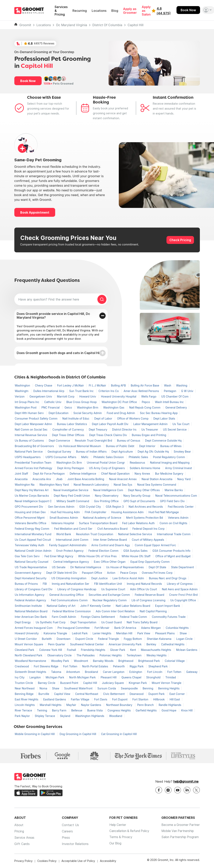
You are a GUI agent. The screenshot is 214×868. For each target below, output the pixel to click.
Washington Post (26, 407)
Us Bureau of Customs (30, 440)
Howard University (27, 633)
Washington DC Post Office (120, 402)
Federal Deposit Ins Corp (148, 529)
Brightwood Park (149, 661)
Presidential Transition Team (33, 463)
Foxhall (72, 650)
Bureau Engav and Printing (149, 435)
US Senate (59, 567)
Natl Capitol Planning (153, 611)
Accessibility (108, 861)
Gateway (192, 672)
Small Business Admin (64, 518)
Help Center (115, 825)
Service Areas (24, 838)
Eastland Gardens (55, 699)
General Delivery (176, 407)
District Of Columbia (107, 25)
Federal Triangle (109, 639)
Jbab (60, 479)
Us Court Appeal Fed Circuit (33, 540)
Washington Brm (88, 407)
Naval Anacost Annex (123, 479)
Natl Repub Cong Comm (145, 407)
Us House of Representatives (125, 567)
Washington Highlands (90, 716)
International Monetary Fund (33, 534)
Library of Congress (180, 584)
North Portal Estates (95, 666)
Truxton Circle (24, 683)
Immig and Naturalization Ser (71, 584)
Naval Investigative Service (71, 490)
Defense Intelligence (83, 474)
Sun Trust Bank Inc (82, 391)
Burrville (44, 694)
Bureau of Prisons (27, 584)
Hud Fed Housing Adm (66, 512)
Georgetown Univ (41, 396)
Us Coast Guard (112, 622)
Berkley (152, 644)
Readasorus (138, 463)
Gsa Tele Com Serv (28, 556)
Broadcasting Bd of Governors (35, 446)
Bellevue (77, 710)
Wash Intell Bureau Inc (169, 402)
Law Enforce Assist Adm (129, 578)
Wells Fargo (149, 396)
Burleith (47, 639)
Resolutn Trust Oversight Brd (94, 440)
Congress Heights (120, 710)
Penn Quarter (57, 644)
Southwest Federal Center (87, 644)
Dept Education (59, 413)
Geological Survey (60, 452)
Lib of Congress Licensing (149, 600)
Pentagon (171, 391)
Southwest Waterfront (79, 688)
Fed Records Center (181, 507)
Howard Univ (88, 396)
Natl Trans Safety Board (142, 622)
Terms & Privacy (118, 838)
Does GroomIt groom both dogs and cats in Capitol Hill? (60, 353)
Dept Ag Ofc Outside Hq (154, 452)
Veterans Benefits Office (31, 523)
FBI (45, 584)
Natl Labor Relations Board (134, 606)
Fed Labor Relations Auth (139, 523)
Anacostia (21, 479)
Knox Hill (187, 710)
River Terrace (24, 710)
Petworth (119, 666)
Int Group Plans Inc (27, 402)
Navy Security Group (137, 496)
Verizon (20, 396)
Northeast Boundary (119, 705)
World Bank (64, 534)
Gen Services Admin (61, 507)
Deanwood (137, 694)
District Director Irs (125, 429)
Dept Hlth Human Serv (30, 413)
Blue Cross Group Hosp (82, 402)
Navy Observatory (107, 496)
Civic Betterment (114, 694)
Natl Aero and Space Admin (180, 589)
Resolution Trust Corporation (95, 534)
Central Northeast (87, 694)
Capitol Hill (136, 25)
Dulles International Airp (49, 391)
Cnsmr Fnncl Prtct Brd (183, 595)
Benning (148, 688)
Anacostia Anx (42, 479)
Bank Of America (126, 628)
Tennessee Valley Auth (30, 545)
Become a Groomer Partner (180, 825)
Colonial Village (175, 661)
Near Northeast (25, 688)
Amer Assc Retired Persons (142, 391)
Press (64, 838)
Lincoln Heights (25, 705)
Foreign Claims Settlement (98, 617)
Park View (144, 633)
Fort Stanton (141, 699)
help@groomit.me (186, 782)
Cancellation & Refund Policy (128, 831)
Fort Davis (101, 699)
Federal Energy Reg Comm (32, 529)
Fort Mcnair (102, 628)
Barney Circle (47, 683)
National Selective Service (136, 534)
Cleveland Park (25, 650)
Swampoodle (130, 688)
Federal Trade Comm (134, 617)
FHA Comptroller (96, 512)
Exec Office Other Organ (110, 562)
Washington (23, 385)
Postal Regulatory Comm (169, 457)
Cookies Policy (47, 861)
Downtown (64, 639)
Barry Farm (60, 710)
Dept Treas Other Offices (69, 435)
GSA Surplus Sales (136, 551)
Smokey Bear (182, 452)
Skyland (65, 716)
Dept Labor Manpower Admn (34, 424)
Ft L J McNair (98, 385)
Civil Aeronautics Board (113, 529)
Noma (44, 688)
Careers (66, 831)
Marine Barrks (174, 490)
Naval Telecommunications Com (176, 496)
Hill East (175, 699)
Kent (134, 650)
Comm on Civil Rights (173, 523)
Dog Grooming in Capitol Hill (78, 734)
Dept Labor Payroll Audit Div (111, 424)
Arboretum (73, 672)
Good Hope (169, 710)
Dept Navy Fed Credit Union (72, 496)
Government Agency (28, 573)
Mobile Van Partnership (177, 831)
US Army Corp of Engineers (107, 468)
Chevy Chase (44, 385)
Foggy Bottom (133, 639)
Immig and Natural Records (145, 584)
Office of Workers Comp (133, 418)
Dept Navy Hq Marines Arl (32, 490)
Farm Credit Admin (64, 617)
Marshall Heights (51, 705)
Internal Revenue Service (31, 435)
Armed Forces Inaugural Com (34, 628)
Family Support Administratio (68, 545)
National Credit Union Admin (33, 551)
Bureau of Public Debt (121, 446)
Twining (42, 710)
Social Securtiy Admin (88, 413)
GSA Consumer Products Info (171, 551)
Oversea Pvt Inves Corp (157, 573)
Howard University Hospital (119, 396)
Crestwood (22, 666)
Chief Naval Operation (116, 474)
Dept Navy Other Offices (144, 490)
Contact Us (69, 825)
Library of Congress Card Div (34, 589)
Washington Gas (114, 407)
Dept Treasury (98, 429)
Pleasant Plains (165, 633)
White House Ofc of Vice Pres (98, 556)
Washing (182, 385)
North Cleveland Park (29, 655)
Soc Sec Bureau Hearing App (159, 413)
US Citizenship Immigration (69, 578)
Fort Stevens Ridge (46, 666)
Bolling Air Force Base (145, 385)
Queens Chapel (132, 677)
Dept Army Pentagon (71, 468)
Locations (99, 11)
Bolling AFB (119, 385)
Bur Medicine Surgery (169, 474)
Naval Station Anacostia (157, 479)
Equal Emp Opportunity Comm (150, 562)
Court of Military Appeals (148, 540)
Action (112, 573)
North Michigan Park (83, 677)
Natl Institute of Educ (76, 418)
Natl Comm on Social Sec (32, 429)
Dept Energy (23, 622)
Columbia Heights (177, 628)
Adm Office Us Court (144, 589)
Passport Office (92, 573)
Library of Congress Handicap (77, 589)
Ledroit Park (80, 633)
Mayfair (72, 705)
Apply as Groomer (130, 11)
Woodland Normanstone (31, 661)
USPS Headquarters (28, 457)
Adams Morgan (151, 628)
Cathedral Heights (173, 644)
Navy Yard (184, 479)
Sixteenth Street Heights (31, 672)
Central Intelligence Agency (71, 562)
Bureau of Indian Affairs (92, 452)
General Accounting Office (67, 595)
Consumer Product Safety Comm (36, 418)
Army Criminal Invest (179, 468)
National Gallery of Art (61, 606)
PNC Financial (51, 407)
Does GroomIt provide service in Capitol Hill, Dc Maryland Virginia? (53, 316)
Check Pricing (180, 240)
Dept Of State (158, 567)
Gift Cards (22, 844)
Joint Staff (22, 474)
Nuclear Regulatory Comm (110, 600)
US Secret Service (175, 429)
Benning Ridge (25, 694)
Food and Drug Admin (121, 413)
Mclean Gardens (187, 650)
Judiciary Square (113, 683)
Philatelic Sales (139, 457)
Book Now (188, 10)
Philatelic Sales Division (109, 457)
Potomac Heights (111, 655)
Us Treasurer (150, 429)
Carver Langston (114, 672)
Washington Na (25, 485)
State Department (182, 567)
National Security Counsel (32, 562)
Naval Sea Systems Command (157, 485)
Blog (115, 11)
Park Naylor (23, 716)
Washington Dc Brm (69, 463)
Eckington (136, 672)
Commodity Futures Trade (169, 617)
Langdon (36, 677)
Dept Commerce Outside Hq (163, 440)
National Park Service (29, 452)
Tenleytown (134, 655)
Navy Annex (143, 474)
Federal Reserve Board (150, 595)
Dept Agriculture (123, 452)
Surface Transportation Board (98, 523)
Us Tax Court (181, 424)
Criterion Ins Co (109, 391)
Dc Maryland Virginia (72, 25)
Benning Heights (169, 688)
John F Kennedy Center (96, 606)
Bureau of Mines (171, 446)
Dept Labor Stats (164, 418)
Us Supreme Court (113, 589)
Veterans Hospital (63, 523)
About (19, 825)
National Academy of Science (102, 518)
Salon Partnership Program (179, 838)
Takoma (57, 672)
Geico (69, 407)
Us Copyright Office (183, 600)
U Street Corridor (26, 639)
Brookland (92, 672)
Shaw (183, 633)
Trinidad (171, 677)
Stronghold (154, 677)
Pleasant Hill (109, 677)
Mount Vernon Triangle (167, 683)
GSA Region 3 (115, 507)
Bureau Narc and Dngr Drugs (168, 578)
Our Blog (113, 844)
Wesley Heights (156, 655)
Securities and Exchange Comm (110, 595)
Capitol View (63, 694)
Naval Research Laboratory (92, 485)
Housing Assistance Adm (128, 512)
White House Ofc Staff (136, 556)
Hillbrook (159, 699)
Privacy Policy (23, 861)
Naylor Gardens (92, 705)
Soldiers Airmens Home (145, 468)
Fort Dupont (120, 699)
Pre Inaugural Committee (74, 628)
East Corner (177, 694)
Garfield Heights (147, 710)
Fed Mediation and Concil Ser (74, 529)
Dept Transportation (84, 622)
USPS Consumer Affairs (61, 457)
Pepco (146, 402)
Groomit (25, 25)
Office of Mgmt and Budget (173, 556)
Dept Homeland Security (31, 578)
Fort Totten (71, 666)
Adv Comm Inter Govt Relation (116, 611)
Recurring (80, 11)
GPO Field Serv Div (172, 501)
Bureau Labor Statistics (72, 424)
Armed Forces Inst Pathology (34, 468)
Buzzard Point (70, 683)
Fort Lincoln (155, 672)
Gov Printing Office (107, 501)
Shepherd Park (158, 666)
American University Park (125, 644)
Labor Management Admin (151, 424)
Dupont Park (157, 694)
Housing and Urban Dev (31, 512)
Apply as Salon (146, 11)
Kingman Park (138, 683)
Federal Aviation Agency (31, 600)
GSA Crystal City (91, 507)
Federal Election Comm (104, 551)
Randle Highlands (170, 705)
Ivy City (20, 677)
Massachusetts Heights (156, 650)
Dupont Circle (85, 639)
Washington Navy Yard (54, 485)
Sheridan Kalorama (160, 639)
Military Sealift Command (73, 501)
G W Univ (187, 391)
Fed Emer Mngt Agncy (59, 556)
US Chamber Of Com (175, 396)
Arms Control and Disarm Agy (111, 545)
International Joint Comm (72, 540)
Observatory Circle (60, 655)
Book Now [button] (28, 81)
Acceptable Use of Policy (78, 861)
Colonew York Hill (51, 650)
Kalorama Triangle (56, 633)
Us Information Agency (30, 595)
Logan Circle (184, 639)
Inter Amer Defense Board (110, 540)
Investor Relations (74, 844)
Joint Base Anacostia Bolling (86, 479)
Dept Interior (148, 446)
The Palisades (86, 655)
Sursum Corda (107, 688)
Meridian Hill (125, 633)
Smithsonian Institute (29, 606)
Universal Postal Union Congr (106, 463)
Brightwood (126, 661)
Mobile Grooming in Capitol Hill (35, 734)
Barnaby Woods (104, 661)
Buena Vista (95, 710)
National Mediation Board (32, 611)
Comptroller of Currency (69, 429)
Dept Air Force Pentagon (49, 474)
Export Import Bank (168, 606)
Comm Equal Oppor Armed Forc (155, 545)
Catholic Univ (53, 402)
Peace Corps (129, 573)
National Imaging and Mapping (170, 463)
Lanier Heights (102, 633)
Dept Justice (100, 578)
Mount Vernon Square (29, 644)
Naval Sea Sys (123, 485)
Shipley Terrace (45, 716)
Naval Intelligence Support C (34, 501)
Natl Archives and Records (146, 507)
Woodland (116, 716)
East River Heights (27, 699)
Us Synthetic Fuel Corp (51, 622)
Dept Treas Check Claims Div (108, 435)
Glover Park (118, 650)
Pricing (19, 831)
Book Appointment (35, 212)
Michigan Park (55, 677)
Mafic (85, 457)
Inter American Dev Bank (31, 617)
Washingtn (22, 391)
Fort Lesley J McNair (71, 385)
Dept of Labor (104, 418)
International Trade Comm (174, 534)
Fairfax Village (80, 699)
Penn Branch (146, 705)
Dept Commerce (60, 440)
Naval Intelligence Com (109, 490)
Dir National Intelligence (86, 567)
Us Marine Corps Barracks (32, 496)
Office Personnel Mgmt (30, 518)
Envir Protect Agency (70, 551)
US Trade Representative (31, 567)
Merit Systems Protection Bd (145, 518)
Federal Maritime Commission (72, 611)
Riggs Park (137, 666)
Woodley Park (60, 661)
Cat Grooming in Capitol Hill (119, 734)
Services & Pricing (61, 11)
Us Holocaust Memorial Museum (80, 446)
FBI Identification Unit (108, 584)
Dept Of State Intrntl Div (62, 573)
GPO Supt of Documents (140, 501)
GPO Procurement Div (29, 507)
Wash (168, 385)
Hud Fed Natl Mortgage (164, 512)
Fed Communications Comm (70, 600)
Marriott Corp (66, 396)
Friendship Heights (93, 650)
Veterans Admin (178, 518)
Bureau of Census (129, 440)
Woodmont (81, 661)
